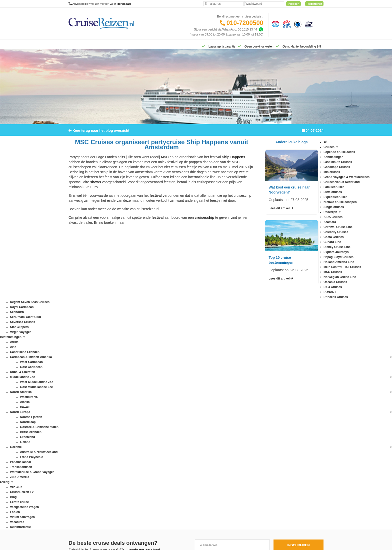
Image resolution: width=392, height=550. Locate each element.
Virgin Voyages (78, 464)
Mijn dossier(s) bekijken (186, 374)
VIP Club (176, 405)
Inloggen (293, 4)
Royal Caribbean (80, 439)
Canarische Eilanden (133, 374)
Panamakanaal (129, 454)
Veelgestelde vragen (184, 354)
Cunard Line (77, 374)
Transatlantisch (130, 459)
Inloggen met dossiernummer (190, 379)
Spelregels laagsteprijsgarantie (191, 369)
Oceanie (125, 434)
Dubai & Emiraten (131, 384)
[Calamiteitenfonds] (297, 24)
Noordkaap (127, 424)
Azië (122, 364)
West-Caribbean (130, 469)
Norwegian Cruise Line (84, 409)
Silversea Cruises (80, 454)
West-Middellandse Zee (135, 474)
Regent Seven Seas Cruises (87, 434)
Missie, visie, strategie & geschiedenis (196, 425)
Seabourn (75, 444)
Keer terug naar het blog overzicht (99, 134)
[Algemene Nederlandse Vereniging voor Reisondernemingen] (275, 24)
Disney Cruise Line (81, 379)
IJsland (124, 404)
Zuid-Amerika (128, 484)
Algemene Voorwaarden (196, 502)
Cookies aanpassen (184, 435)
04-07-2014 (313, 134)
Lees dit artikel (281, 211)
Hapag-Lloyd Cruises (82, 389)
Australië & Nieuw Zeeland (137, 359)
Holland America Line (83, 394)
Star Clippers (77, 459)
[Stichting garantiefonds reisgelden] (286, 24)
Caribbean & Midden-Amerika (139, 379)
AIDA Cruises (77, 349)
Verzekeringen (180, 359)
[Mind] (205, 532)
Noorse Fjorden (130, 429)
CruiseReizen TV (182, 410)
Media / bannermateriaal (187, 415)
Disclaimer (159, 502)
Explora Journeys (80, 384)
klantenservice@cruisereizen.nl (242, 399)
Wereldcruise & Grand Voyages (140, 464)
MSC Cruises (77, 404)
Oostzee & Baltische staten (137, 449)
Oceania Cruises (80, 414)
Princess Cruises (80, 429)
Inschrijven (298, 314)
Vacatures (177, 420)
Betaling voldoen (182, 364)
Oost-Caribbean (130, 439)
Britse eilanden (129, 369)
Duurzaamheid (180, 430)
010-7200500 (245, 23)
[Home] (75, 46)
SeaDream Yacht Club (83, 449)
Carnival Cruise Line (82, 359)
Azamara (74, 354)
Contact (176, 349)
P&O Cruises (77, 419)
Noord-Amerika (130, 414)
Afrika (123, 349)
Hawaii (124, 399)
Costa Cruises (78, 369)
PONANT (75, 424)
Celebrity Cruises (80, 364)
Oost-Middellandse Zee (135, 444)
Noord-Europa (129, 419)
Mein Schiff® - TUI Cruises (86, 399)
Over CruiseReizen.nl (185, 400)
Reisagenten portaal (184, 384)
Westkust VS (128, 479)
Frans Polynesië (130, 389)
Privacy (173, 502)
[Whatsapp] (261, 29)
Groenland (126, 394)
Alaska (124, 354)
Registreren (314, 4)
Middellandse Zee (131, 409)
